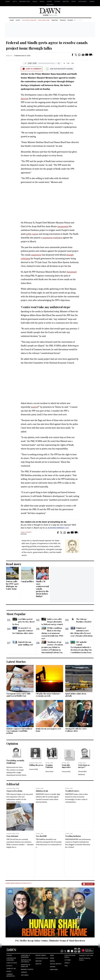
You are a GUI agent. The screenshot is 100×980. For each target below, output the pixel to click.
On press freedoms (14, 791)
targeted (34, 407)
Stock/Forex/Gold (42, 958)
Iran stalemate (12, 836)
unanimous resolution (52, 238)
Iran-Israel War (44, 20)
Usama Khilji (34, 769)
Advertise (66, 1)
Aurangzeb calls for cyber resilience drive (76, 730)
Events (74, 1)
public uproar (32, 234)
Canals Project (26, 532)
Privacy (9, 971)
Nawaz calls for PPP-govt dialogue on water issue (12, 585)
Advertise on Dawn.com (25, 966)
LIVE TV (14, 1)
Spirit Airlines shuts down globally (76, 695)
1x (64, 63)
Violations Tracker (29, 20)
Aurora (49, 1)
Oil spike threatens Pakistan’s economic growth (48, 695)
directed (25, 99)
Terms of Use (11, 969)
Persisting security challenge (15, 762)
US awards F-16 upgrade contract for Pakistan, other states (23, 631)
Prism (52, 958)
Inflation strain (42, 791)
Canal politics (27, 581)
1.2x (68, 63)
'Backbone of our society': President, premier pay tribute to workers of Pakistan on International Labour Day (52, 647)
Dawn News (54, 970)
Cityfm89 (67, 960)
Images (35, 1)
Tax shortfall (41, 836)
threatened (72, 272)
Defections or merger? (84, 766)
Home (12, 20)
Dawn (52, 955)
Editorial (13, 784)
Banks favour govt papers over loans (49, 730)
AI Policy (9, 966)
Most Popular (16, 614)
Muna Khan (50, 772)
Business (71, 20)
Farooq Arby (66, 772)
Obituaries (50, 5)
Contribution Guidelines (11, 959)
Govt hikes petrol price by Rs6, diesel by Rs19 (23, 622)
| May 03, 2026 (50, 15)
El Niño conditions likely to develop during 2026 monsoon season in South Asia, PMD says (52, 633)
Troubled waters (72, 791)
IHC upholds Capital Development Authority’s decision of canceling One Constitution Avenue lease (81, 647)
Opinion (63, 20)
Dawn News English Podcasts (18, 883)
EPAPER (8, 1)
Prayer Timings (41, 955)
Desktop (38, 964)
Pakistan (55, 20)
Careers (92, 1)
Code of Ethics (12, 963)
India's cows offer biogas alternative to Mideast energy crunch (52, 622)
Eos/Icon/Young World (70, 956)
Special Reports (56, 964)
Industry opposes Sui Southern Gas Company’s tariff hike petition (19, 731)
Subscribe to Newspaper (25, 956)
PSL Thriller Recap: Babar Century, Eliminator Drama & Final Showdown (50, 941)
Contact (9, 955)
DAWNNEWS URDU (25, 1)
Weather (39, 961)
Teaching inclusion (73, 836)
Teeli (66, 966)
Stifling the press (36, 765)
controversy (36, 255)
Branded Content (27, 969)
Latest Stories (16, 662)
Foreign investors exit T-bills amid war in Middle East (18, 695)
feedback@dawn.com (59, 528)
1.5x (72, 63)
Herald (42, 1)
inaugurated (63, 226)
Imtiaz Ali (9, 56)
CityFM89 (57, 1)
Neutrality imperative (66, 766)
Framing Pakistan (49, 766)
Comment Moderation (11, 975)
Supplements (82, 1)
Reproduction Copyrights (26, 961)
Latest (18, 20)
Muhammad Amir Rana (15, 767)
